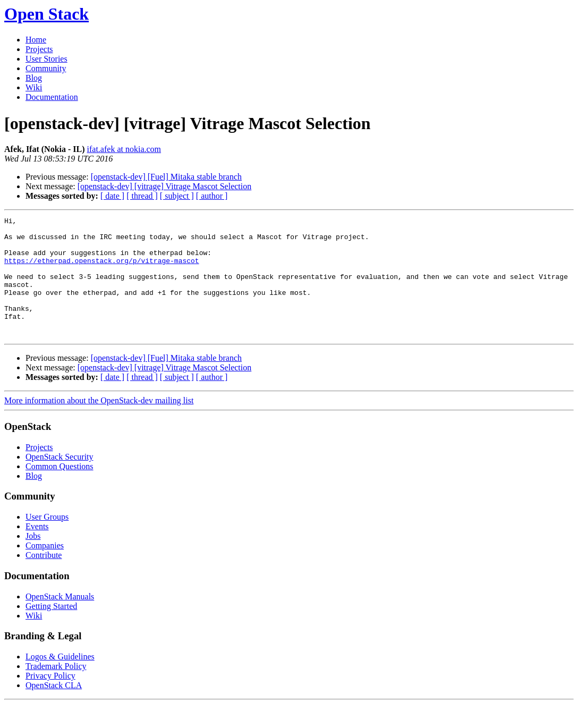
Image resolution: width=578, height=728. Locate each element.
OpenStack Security (59, 481)
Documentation (52, 97)
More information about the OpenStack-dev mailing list (99, 424)
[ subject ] (177, 196)
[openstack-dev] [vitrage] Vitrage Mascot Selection (165, 186)
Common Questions (59, 490)
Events (37, 550)
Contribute (44, 579)
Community (46, 68)
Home (36, 40)
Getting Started (51, 630)
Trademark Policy (56, 690)
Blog (34, 78)
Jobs (33, 560)
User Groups (47, 541)
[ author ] (212, 196)
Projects (39, 49)
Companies (45, 569)
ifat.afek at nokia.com (124, 149)
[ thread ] (142, 196)
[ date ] (112, 196)
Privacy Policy (50, 700)
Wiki (34, 87)
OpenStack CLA (54, 709)
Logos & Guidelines (60, 680)
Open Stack (46, 14)
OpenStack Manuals (60, 620)
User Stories (46, 59)
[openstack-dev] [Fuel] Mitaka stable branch (166, 177)
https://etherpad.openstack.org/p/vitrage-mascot (102, 270)
